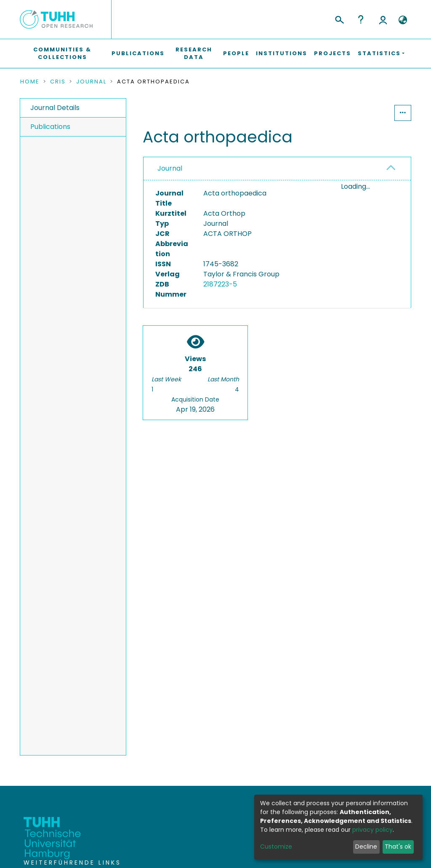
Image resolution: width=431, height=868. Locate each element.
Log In (383, 19)
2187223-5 (220, 284)
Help (361, 19)
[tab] (277, 169)
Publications (138, 53)
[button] (403, 20)
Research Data (194, 53)
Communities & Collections (62, 53)
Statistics (369, 113)
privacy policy (372, 830)
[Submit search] (339, 19)
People (236, 53)
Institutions (282, 53)
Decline (366, 847)
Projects (333, 53)
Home (30, 82)
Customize (276, 847)
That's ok (398, 847)
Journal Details (55, 108)
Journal (91, 82)
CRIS (58, 82)
